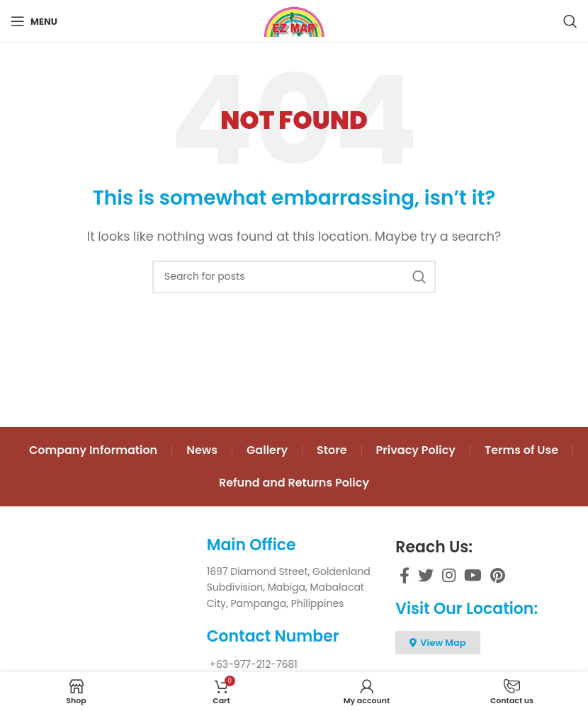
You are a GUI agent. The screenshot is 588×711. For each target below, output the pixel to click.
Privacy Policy (416, 450)
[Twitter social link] (426, 575)
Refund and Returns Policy (294, 483)
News (202, 450)
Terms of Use (521, 450)
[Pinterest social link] (498, 575)
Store (332, 450)
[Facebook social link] (405, 575)
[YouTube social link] (473, 575)
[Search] (570, 21)
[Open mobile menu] (34, 21)
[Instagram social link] (449, 575)
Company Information (93, 450)
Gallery (267, 450)
